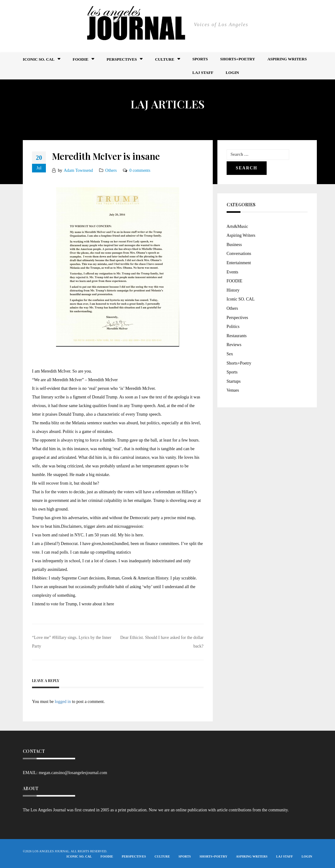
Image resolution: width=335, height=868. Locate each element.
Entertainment (239, 263)
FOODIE (81, 59)
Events (232, 272)
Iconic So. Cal (39, 59)
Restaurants (237, 336)
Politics (233, 327)
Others (111, 170)
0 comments (140, 170)
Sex (230, 354)
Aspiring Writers (287, 59)
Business (234, 245)
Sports (200, 59)
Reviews (234, 345)
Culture (164, 59)
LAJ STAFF (203, 73)
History (233, 290)
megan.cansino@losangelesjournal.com (73, 773)
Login (232, 73)
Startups (234, 381)
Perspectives (122, 59)
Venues (233, 390)
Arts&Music (237, 226)
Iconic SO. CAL (241, 299)
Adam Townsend (78, 170)
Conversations (239, 254)
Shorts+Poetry (238, 59)
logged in (63, 702)
